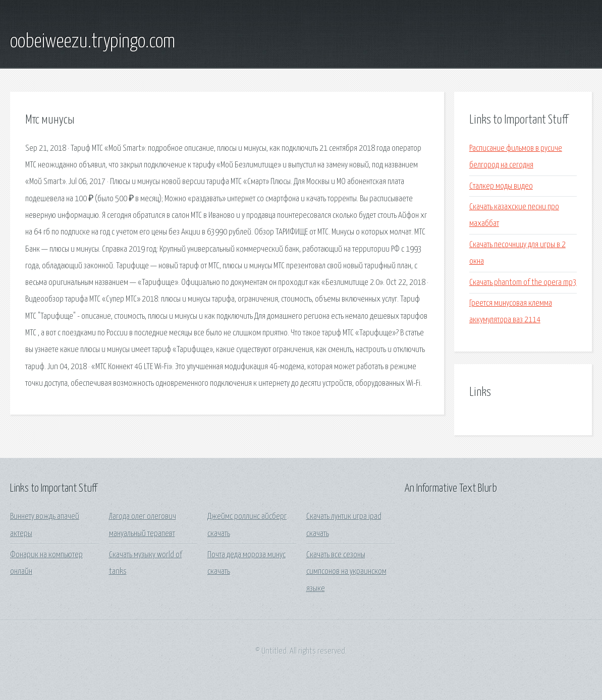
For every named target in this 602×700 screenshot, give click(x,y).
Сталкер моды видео (501, 186)
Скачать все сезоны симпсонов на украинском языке (346, 572)
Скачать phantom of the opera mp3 (523, 283)
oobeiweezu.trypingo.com (93, 42)
